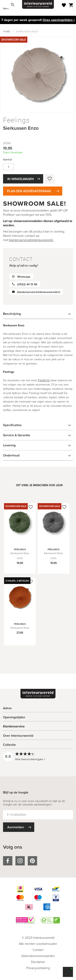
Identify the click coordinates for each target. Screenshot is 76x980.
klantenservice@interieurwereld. (31, 240)
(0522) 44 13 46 (27, 284)
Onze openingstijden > (59, 20)
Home (7, 31)
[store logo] (38, 4)
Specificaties (12, 425)
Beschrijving (12, 314)
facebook (8, 861)
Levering (9, 445)
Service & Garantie (17, 435)
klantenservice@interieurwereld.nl (39, 292)
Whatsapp (24, 277)
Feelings (44, 380)
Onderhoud (11, 455)
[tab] (38, 314)
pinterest (32, 861)
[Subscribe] (19, 827)
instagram (20, 861)
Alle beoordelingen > (30, 759)
